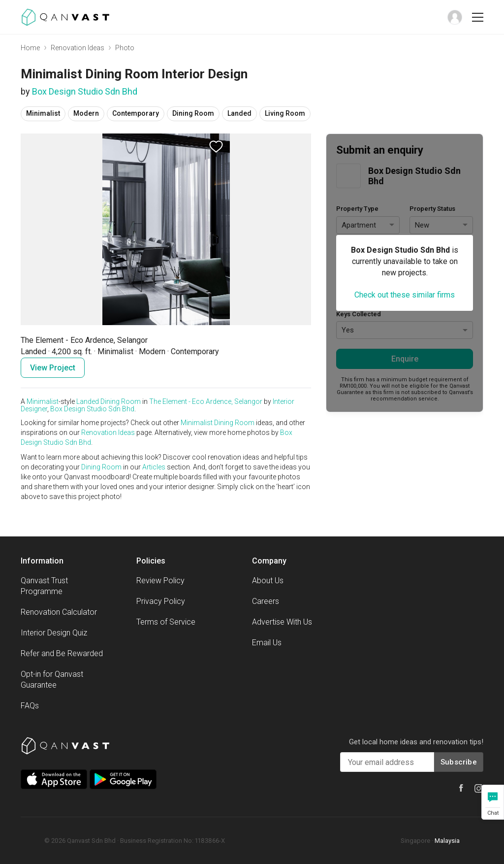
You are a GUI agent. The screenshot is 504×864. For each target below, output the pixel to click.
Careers (266, 601)
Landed (88, 401)
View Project (53, 368)
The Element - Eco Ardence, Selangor (206, 401)
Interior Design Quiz (54, 633)
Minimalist (43, 401)
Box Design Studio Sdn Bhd (85, 91)
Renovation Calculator (59, 612)
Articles (154, 467)
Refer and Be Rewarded (62, 653)
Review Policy (160, 581)
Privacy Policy (161, 601)
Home (30, 48)
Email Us (267, 643)
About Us (268, 581)
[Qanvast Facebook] (461, 788)
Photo (125, 48)
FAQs (30, 706)
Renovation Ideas (78, 48)
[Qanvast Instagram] (479, 789)
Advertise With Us (282, 622)
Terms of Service (166, 622)
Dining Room (121, 401)
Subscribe (459, 762)
